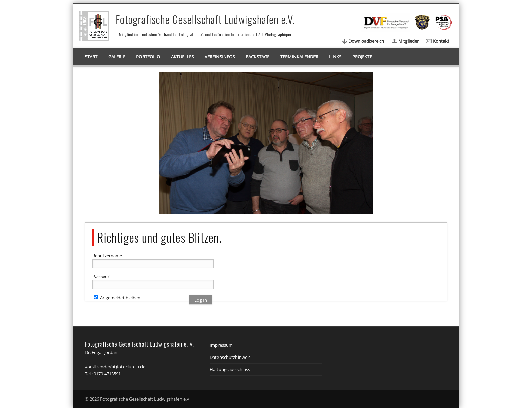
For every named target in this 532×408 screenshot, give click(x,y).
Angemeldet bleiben (117, 298)
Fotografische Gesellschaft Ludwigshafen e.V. (205, 19)
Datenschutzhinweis (230, 357)
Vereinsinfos (220, 57)
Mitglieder (408, 41)
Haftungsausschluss (230, 369)
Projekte (362, 57)
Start (91, 57)
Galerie (117, 57)
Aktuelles (182, 57)
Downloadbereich (366, 41)
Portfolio (148, 57)
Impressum (221, 345)
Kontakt (441, 41)
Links (335, 57)
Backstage (258, 57)
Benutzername (107, 256)
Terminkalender (299, 57)
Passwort (102, 276)
